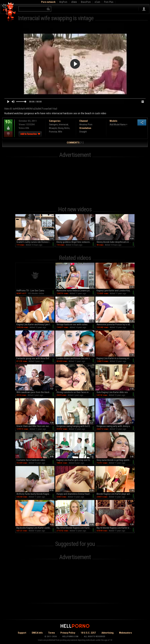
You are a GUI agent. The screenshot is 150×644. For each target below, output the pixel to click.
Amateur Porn (86, 124)
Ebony (61, 128)
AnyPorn (63, 2)
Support (22, 633)
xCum (97, 2)
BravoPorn (86, 2)
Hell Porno (9, 12)
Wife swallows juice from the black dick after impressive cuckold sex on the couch (35, 392)
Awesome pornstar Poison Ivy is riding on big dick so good (116, 324)
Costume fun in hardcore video (31, 460)
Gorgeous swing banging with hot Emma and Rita (75, 426)
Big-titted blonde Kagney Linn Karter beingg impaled (75, 528)
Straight (83, 132)
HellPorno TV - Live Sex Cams (30, 291)
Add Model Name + (118, 124)
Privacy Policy (68, 633)
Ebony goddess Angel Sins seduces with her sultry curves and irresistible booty (75, 242)
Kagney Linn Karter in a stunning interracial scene (116, 358)
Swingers (53, 124)
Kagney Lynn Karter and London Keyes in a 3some (116, 291)
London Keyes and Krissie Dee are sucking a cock (75, 358)
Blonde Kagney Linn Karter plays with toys (116, 494)
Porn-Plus (109, 2)
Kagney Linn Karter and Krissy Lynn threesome (35, 324)
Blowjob (53, 128)
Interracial (63, 124)
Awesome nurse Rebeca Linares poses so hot (75, 291)
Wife (60, 132)
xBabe (74, 2)
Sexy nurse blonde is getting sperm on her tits (116, 460)
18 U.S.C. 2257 (88, 633)
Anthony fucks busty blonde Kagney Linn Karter (35, 494)
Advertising (107, 633)
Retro (67, 128)
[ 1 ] (75, 143)
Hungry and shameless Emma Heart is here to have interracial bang (75, 494)
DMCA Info (37, 633)
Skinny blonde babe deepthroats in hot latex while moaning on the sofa (116, 242)
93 (8, 124)
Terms (52, 633)
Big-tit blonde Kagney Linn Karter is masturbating (116, 528)
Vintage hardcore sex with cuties (72, 324)
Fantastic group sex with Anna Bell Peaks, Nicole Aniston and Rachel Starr (35, 358)
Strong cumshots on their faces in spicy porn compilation (75, 392)
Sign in (144, 9)
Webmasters (125, 633)
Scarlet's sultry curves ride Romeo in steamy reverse (35, 242)
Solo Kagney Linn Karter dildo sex (112, 392)
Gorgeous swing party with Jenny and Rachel (116, 426)
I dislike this (8, 134)
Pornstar (53, 132)
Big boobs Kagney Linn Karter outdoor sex (35, 528)
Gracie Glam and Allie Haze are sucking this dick (35, 426)
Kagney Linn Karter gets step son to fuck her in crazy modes (75, 460)
